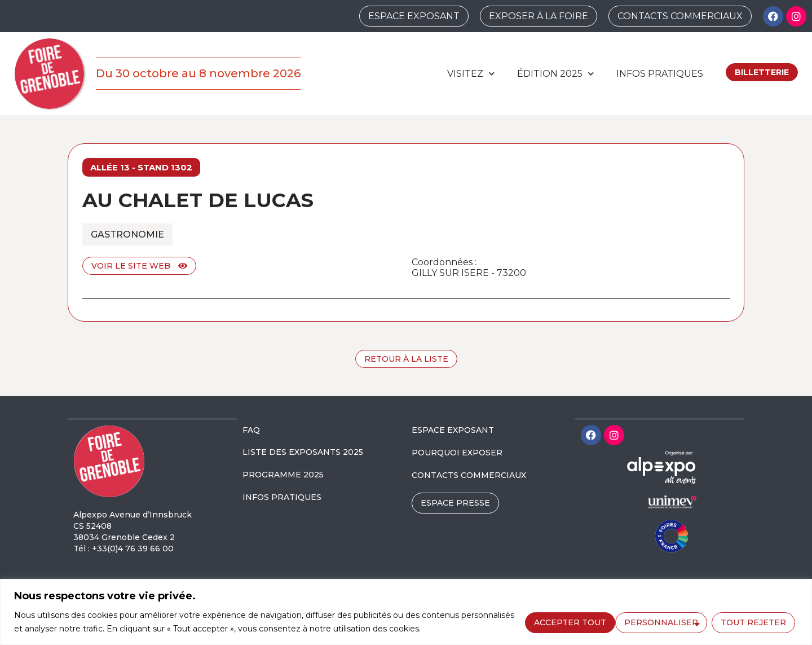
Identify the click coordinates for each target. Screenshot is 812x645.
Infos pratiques (660, 74)
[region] (406, 612)
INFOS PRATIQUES (282, 497)
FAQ (251, 430)
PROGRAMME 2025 (283, 475)
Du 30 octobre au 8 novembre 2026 (198, 73)
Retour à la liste (406, 359)
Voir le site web (139, 266)
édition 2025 (555, 74)
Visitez (471, 74)
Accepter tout (753, 621)
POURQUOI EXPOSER (457, 453)
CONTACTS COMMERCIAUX (469, 475)
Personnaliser (569, 621)
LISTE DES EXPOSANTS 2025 (303, 452)
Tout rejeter (661, 621)
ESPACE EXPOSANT (453, 430)
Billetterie (762, 72)
